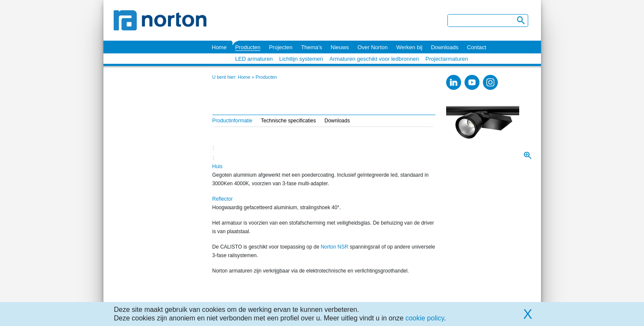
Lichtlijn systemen (301, 59)
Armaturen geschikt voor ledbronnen (374, 59)
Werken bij (409, 47)
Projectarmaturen (447, 59)
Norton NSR (335, 247)
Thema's (311, 47)
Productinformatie (232, 121)
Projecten (281, 47)
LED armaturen (254, 59)
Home (219, 47)
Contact (477, 47)
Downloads (444, 47)
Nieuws (340, 47)
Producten (248, 47)
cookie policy (425, 318)
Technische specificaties (289, 121)
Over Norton (372, 47)
